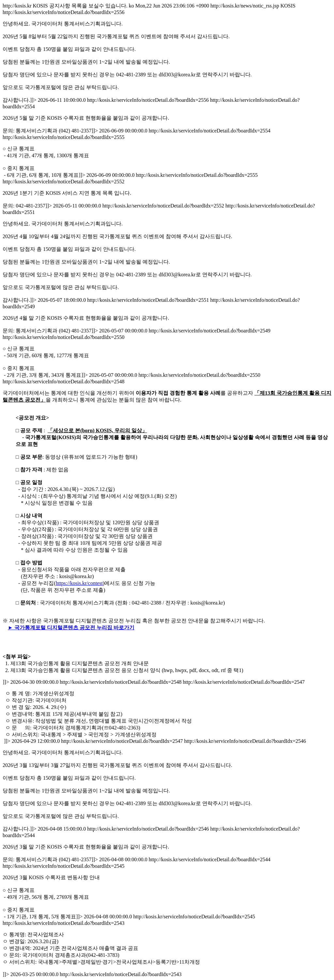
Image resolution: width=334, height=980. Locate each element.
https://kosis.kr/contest (79, 583)
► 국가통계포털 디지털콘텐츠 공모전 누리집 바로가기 (71, 628)
